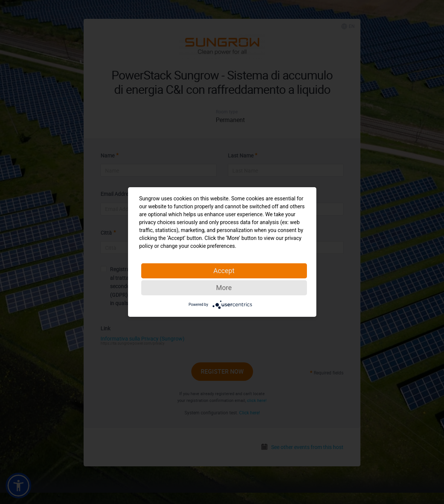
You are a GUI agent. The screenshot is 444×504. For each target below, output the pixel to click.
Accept (224, 271)
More (224, 288)
